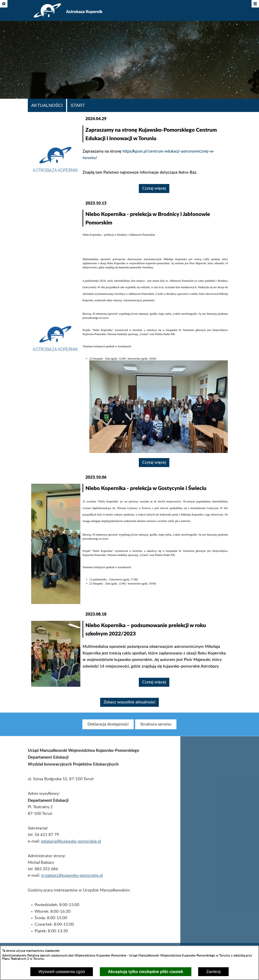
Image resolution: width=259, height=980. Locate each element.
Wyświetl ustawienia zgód (62, 972)
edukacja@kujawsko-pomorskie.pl (71, 845)
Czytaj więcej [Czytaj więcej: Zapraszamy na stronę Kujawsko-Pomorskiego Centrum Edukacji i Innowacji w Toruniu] (154, 188)
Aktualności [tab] (47, 105)
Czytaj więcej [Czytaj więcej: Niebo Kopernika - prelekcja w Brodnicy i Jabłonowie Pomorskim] (154, 462)
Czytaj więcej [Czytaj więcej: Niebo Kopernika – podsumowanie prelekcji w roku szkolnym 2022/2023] (154, 682)
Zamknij (213, 972)
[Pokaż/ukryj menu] (255, 4)
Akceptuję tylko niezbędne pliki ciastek (146, 972)
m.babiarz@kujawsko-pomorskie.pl (72, 879)
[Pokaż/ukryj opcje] (4, 4)
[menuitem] (108, 728)
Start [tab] (78, 105)
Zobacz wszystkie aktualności (129, 702)
